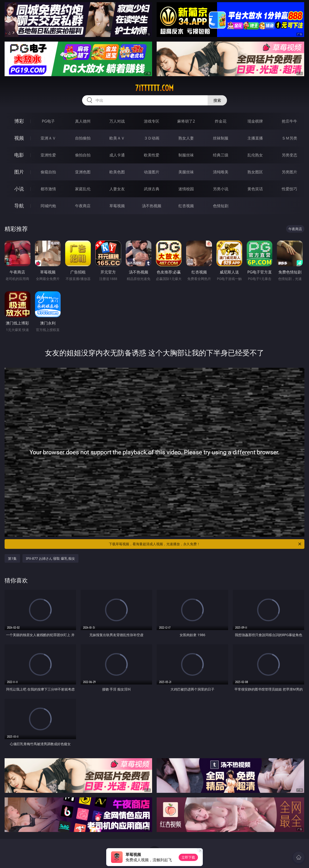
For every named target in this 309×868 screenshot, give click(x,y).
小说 (19, 189)
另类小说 (221, 189)
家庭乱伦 (83, 189)
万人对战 (117, 121)
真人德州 (83, 121)
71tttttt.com (154, 88)
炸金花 (221, 121)
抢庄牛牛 (289, 121)
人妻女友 (117, 189)
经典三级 (221, 155)
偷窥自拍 (48, 172)
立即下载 (188, 857)
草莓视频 (117, 206)
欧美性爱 (152, 155)
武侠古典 (152, 189)
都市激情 (48, 189)
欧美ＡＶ (117, 138)
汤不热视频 (152, 206)
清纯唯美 (221, 172)
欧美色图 (117, 172)
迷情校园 (186, 189)
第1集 (12, 558)
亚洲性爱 (48, 155)
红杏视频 (186, 206)
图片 (19, 172)
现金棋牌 (255, 121)
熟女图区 (255, 172)
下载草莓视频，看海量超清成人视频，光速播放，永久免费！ (205, 544)
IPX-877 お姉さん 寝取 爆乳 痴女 (50, 558)
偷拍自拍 (83, 155)
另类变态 (289, 155)
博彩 (19, 121)
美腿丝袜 (186, 172)
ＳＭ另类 (289, 138)
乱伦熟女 (255, 155)
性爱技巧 (289, 189)
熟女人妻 (186, 138)
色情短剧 (221, 206)
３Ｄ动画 (152, 138)
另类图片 (289, 172)
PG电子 (48, 121)
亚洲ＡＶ (48, 138)
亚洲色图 (83, 172)
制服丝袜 (186, 155)
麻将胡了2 (186, 121)
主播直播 (255, 138)
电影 (19, 155)
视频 (19, 138)
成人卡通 (117, 155)
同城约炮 (48, 206)
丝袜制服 (221, 138)
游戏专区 (152, 121)
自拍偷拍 (83, 138)
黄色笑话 (255, 189)
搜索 (217, 100)
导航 (19, 206)
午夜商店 (83, 206)
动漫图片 (152, 172)
